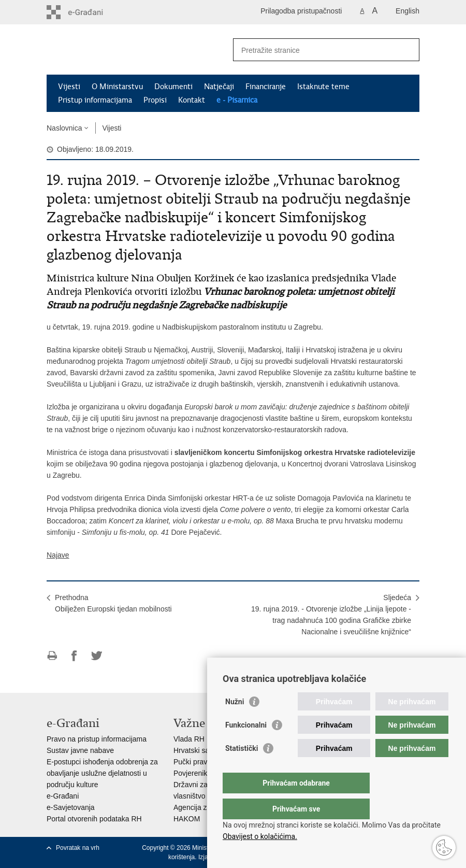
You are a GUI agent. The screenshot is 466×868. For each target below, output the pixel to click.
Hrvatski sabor (196, 750)
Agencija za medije (204, 807)
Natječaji (219, 87)
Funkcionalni (246, 746)
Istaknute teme (323, 87)
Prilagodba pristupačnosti (301, 11)
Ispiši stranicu (52, 656)
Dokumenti (173, 87)
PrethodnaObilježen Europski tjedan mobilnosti (113, 603)
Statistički (242, 769)
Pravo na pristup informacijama (97, 739)
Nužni (235, 722)
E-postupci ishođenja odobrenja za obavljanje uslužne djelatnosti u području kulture (102, 773)
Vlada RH (189, 739)
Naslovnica (64, 128)
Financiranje (266, 87)
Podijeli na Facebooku (74, 656)
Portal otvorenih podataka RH (94, 819)
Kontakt (192, 100)
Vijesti (69, 87)
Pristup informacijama (95, 100)
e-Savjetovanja (71, 807)
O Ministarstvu (117, 87)
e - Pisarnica (237, 100)
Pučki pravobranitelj (205, 762)
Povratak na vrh (78, 848)
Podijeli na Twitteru (97, 656)
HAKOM (187, 819)
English (407, 11)
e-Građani (63, 796)
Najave (58, 555)
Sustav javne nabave (80, 750)
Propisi (155, 100)
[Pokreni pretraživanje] (407, 50)
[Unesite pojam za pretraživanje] (315, 50)
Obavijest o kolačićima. (260, 836)
